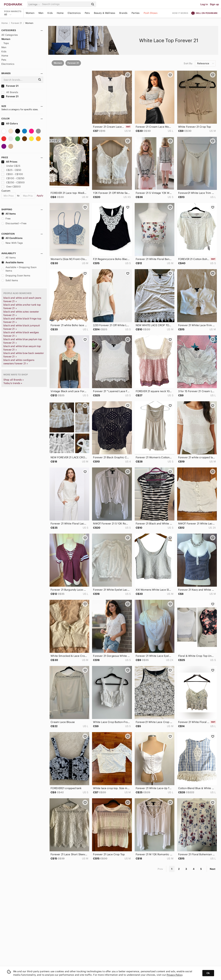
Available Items (12, 262)
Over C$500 (11, 187)
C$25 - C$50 (11, 170)
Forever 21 (17, 23)
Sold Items (10, 280)
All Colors (10, 124)
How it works (180, 13)
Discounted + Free (14, 223)
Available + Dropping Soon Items (19, 269)
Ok (208, 973)
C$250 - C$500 (13, 182)
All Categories (10, 35)
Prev (160, 869)
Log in (204, 4)
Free (6, 219)
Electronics (74, 13)
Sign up (214, 4)
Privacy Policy (174, 975)
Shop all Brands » (14, 380)
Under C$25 (11, 166)
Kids (50, 13)
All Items (9, 214)
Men (41, 13)
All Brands (10, 92)
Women (30, 13)
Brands (123, 13)
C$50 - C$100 (12, 174)
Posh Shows (151, 13)
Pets (87, 13)
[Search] (65, 4)
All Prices (9, 162)
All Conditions (12, 238)
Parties (136, 13)
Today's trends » (13, 383)
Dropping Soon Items (16, 276)
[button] (35, 4)
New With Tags (12, 243)
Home (60, 13)
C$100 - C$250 (13, 178)
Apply (40, 196)
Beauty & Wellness (105, 13)
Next (213, 869)
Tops (6, 43)
